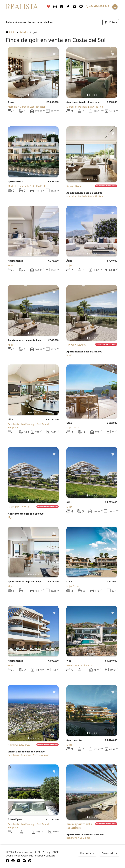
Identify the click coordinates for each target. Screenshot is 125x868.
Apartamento (15, 181)
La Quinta (85, 838)
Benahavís (13, 424)
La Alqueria (86, 665)
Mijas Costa (73, 428)
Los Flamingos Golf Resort (35, 424)
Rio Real (41, 107)
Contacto (51, 856)
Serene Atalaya (41, 755)
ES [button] (115, 7)
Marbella (13, 107)
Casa (69, 423)
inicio (11, 32)
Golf (35, 32)
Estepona (26, 755)
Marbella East (27, 107)
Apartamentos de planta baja (83, 102)
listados (24, 32)
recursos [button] (86, 853)
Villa (10, 419)
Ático (11, 102)
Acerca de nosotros (33, 856)
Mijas (11, 265)
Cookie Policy (13, 856)
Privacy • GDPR (51, 852)
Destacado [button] (108, 853)
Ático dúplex (15, 819)
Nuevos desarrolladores (41, 22)
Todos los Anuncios (16, 22)
